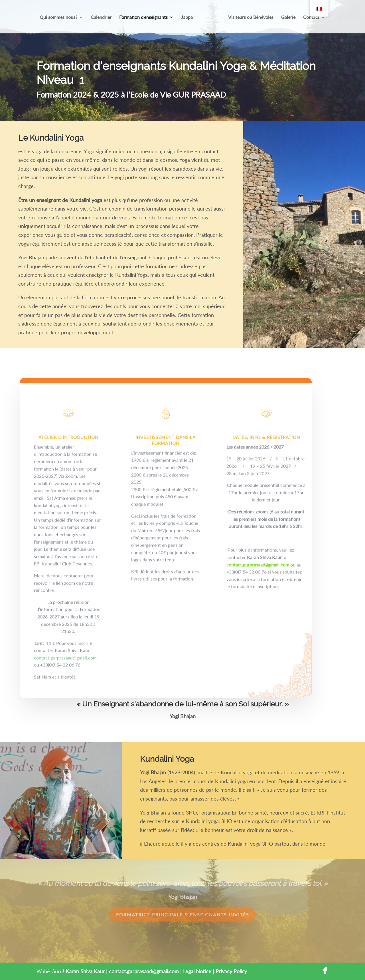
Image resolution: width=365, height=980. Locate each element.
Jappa (187, 17)
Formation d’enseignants (143, 17)
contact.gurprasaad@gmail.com (65, 681)
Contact (311, 17)
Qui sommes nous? (58, 17)
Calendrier (101, 17)
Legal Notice (197, 971)
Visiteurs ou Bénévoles (251, 17)
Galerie (288, 17)
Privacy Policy (231, 971)
